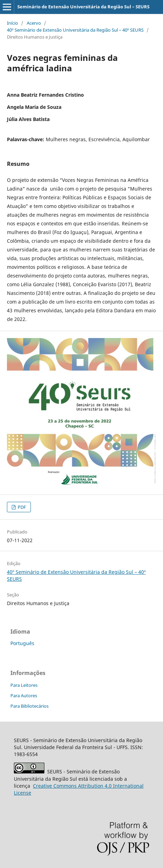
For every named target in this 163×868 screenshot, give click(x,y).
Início (12, 23)
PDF (21, 507)
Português (22, 643)
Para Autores (24, 696)
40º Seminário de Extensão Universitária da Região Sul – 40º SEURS (75, 30)
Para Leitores (24, 685)
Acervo (34, 23)
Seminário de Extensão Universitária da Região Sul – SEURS (83, 7)
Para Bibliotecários (29, 706)
